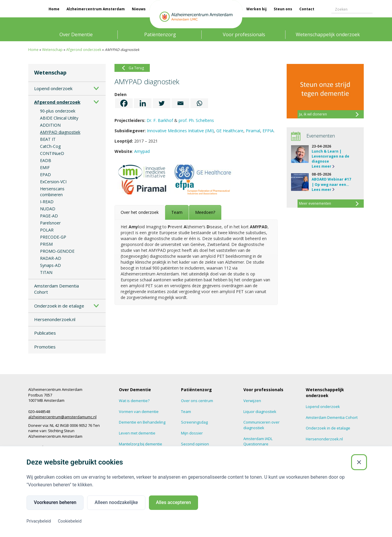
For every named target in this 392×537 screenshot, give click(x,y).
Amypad (142, 151)
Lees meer (322, 166)
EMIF (45, 167)
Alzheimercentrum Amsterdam (96, 9)
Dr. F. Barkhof (160, 120)
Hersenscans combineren (52, 192)
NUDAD (48, 209)
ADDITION (50, 125)
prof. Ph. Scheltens (197, 120)
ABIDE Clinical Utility (59, 118)
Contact (307, 9)
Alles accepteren (173, 502)
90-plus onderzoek (58, 111)
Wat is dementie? (134, 401)
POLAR (47, 230)
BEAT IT (48, 139)
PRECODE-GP (53, 237)
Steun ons (283, 9)
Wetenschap (52, 50)
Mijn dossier (192, 433)
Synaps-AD (50, 265)
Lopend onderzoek (53, 88)
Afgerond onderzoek (84, 50)
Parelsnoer (50, 223)
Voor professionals (244, 34)
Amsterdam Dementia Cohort (57, 289)
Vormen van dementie (139, 412)
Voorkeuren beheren (55, 502)
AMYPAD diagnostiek (60, 132)
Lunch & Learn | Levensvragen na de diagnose (330, 156)
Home (54, 9)
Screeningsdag (194, 422)
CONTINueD (52, 153)
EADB (46, 160)
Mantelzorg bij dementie (141, 444)
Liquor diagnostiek (260, 412)
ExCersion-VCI (53, 182)
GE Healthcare (230, 131)
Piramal (253, 131)
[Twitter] (162, 103)
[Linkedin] (143, 103)
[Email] (180, 103)
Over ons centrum (197, 401)
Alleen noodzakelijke (116, 502)
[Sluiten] (359, 462)
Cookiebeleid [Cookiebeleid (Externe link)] (70, 521)
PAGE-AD (49, 216)
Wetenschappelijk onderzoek (328, 34)
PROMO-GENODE (57, 251)
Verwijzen (252, 401)
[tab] (140, 212)
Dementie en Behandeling (142, 422)
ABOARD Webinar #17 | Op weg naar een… (331, 182)
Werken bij (256, 9)
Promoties (45, 347)
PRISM (46, 244)
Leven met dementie (137, 433)
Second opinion (195, 444)
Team (186, 412)
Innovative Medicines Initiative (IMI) (180, 131)
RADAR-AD (51, 258)
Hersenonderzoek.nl (55, 319)
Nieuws (139, 9)
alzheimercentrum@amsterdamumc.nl (62, 417)
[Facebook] (124, 103)
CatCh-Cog (50, 146)
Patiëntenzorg (160, 34)
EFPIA (268, 131)
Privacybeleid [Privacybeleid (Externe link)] (39, 521)
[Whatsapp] (199, 103)
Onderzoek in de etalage (59, 306)
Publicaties (45, 333)
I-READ (47, 202)
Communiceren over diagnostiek (261, 425)
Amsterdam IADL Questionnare (258, 441)
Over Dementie (76, 34)
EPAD (45, 175)
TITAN (46, 272)
